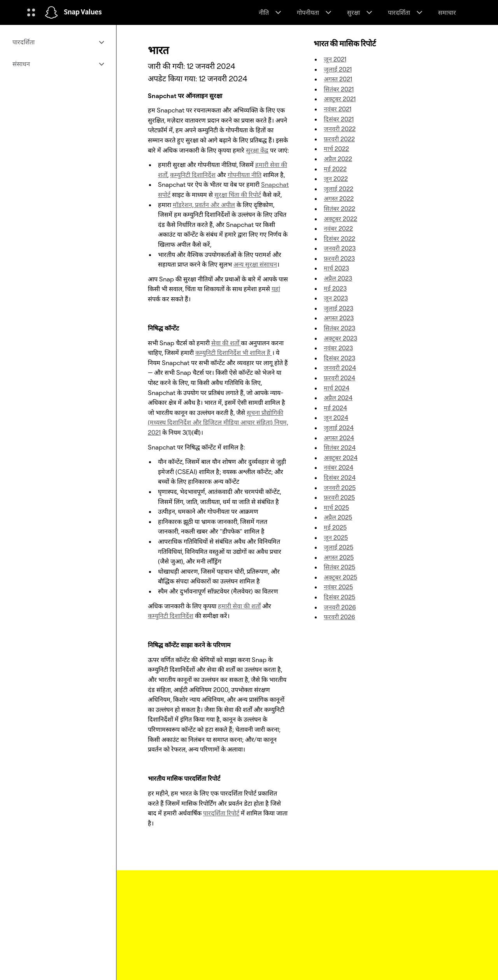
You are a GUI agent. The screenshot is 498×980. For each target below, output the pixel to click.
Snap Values (83, 12)
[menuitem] (58, 42)
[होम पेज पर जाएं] (51, 12)
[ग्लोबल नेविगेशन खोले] (31, 12)
